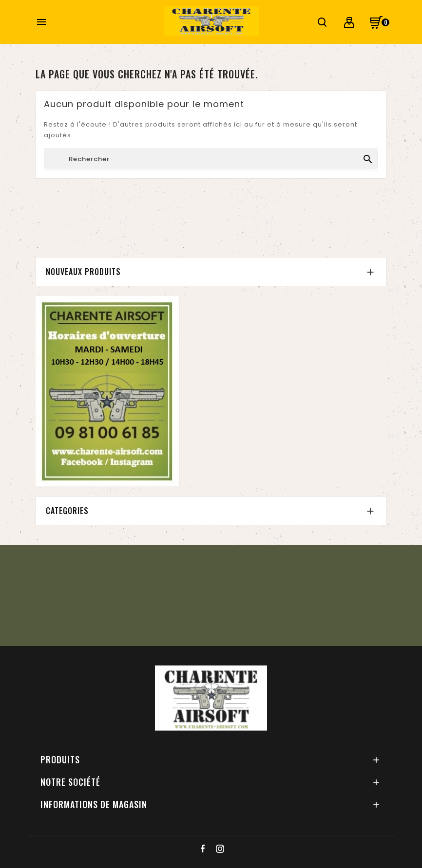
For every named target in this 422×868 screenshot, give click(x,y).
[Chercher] (211, 159)
